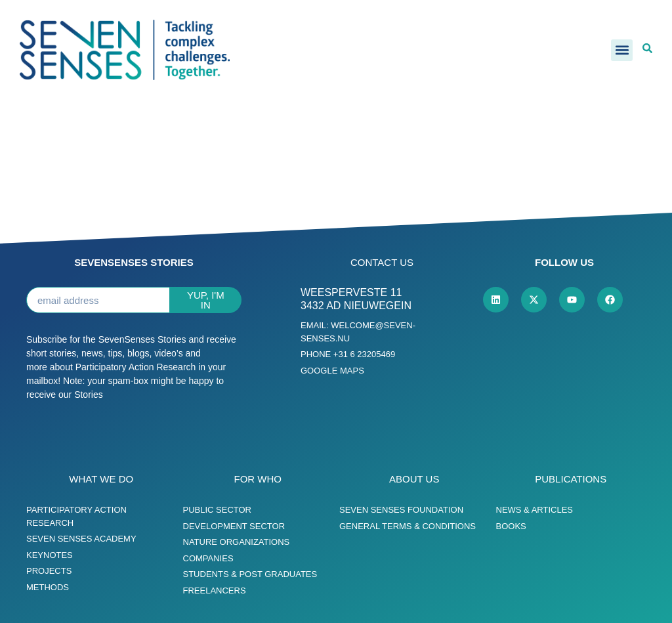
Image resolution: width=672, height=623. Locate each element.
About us (414, 479)
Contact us (382, 262)
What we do (101, 479)
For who (258, 479)
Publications (571, 479)
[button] (622, 50)
